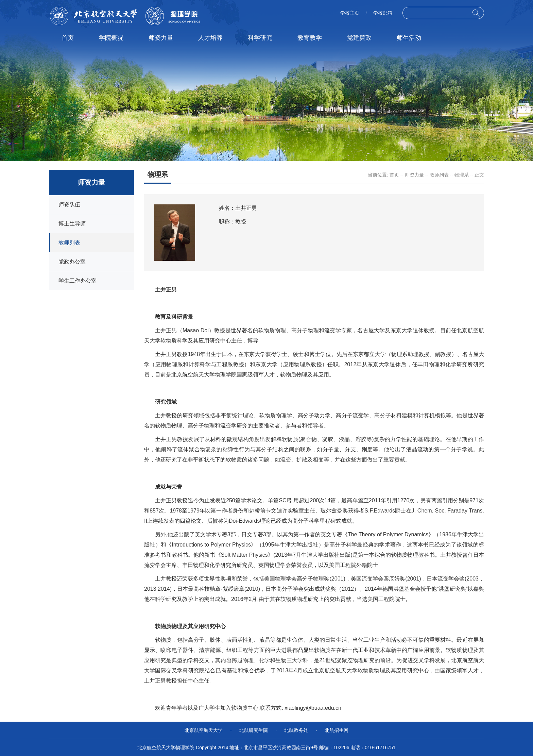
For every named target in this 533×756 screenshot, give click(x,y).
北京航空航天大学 (204, 730)
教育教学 (310, 38)
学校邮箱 (383, 13)
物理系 (462, 175)
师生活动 (409, 38)
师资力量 (161, 38)
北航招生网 (337, 730)
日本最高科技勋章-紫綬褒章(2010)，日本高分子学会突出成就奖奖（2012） (268, 589)
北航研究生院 (254, 730)
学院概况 (111, 38)
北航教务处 (296, 730)
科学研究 (260, 38)
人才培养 (210, 38)
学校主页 (350, 13)
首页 (68, 38)
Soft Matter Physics (244, 555)
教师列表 (439, 175)
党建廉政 (359, 38)
